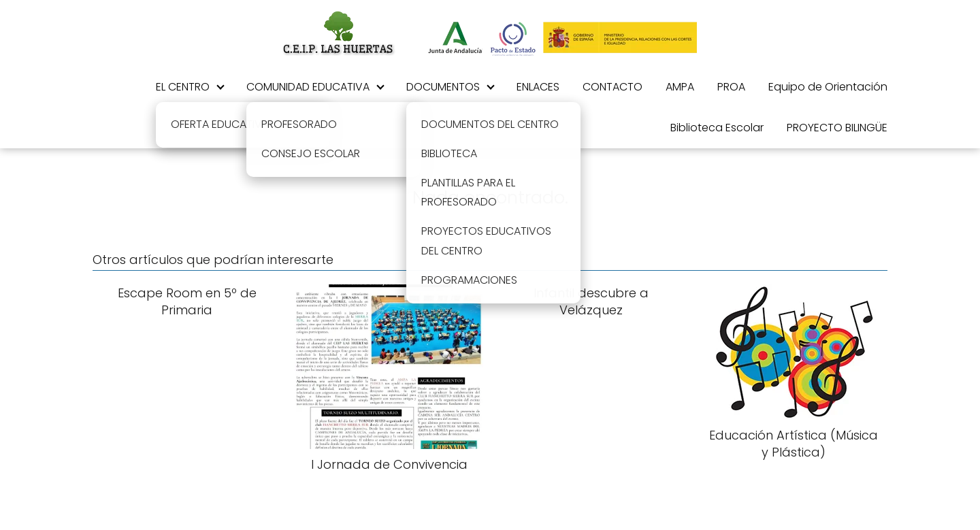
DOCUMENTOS (443, 87)
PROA (731, 87)
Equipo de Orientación (828, 87)
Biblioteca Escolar (717, 128)
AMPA (680, 87)
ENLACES (538, 87)
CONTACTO (612, 87)
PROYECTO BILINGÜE (837, 128)
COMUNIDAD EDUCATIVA (308, 87)
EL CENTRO (183, 87)
